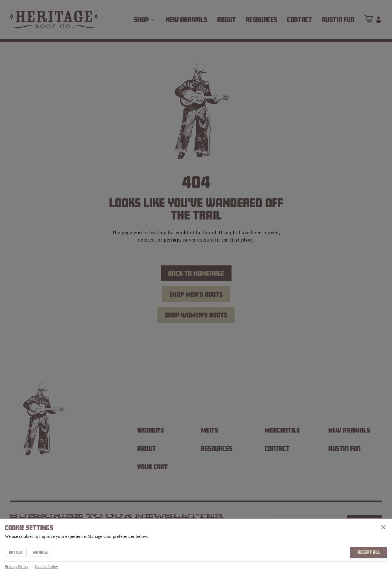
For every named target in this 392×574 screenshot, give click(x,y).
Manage (40, 552)
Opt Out (16, 552)
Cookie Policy (46, 566)
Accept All (369, 552)
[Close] (383, 527)
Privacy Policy (17, 566)
